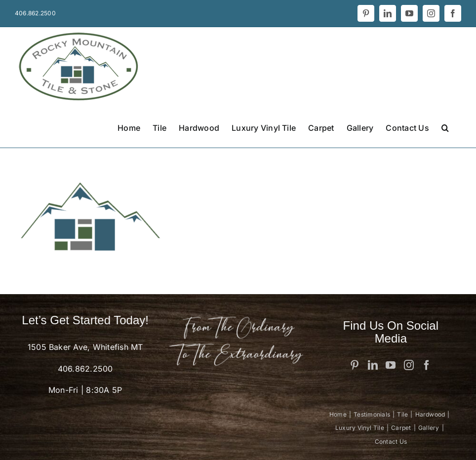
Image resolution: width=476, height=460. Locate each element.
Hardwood (430, 414)
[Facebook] (427, 365)
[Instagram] (409, 365)
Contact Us (391, 441)
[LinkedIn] (373, 365)
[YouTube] (391, 365)
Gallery (429, 428)
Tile (402, 414)
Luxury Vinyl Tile (360, 428)
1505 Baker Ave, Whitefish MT (85, 347)
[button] (445, 127)
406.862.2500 (85, 369)
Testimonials (372, 414)
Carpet (401, 428)
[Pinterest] (355, 365)
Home (338, 414)
